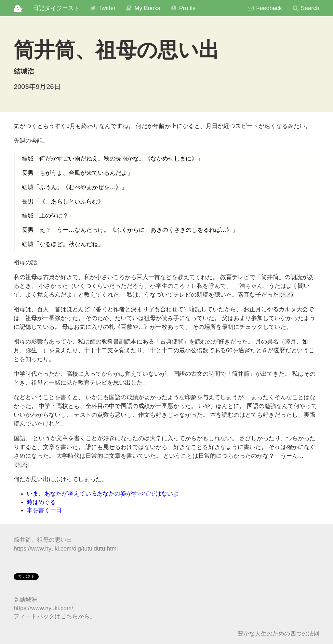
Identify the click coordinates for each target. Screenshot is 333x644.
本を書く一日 (44, 510)
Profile (183, 8)
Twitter (103, 8)
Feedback (265, 8)
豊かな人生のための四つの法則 (278, 634)
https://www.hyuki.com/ (43, 608)
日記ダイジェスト (56, 8)
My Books (143, 8)
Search (306, 8)
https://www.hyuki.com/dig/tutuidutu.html (66, 549)
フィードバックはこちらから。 (55, 616)
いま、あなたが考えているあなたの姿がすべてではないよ (103, 494)
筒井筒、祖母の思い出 (43, 540)
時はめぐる (41, 502)
